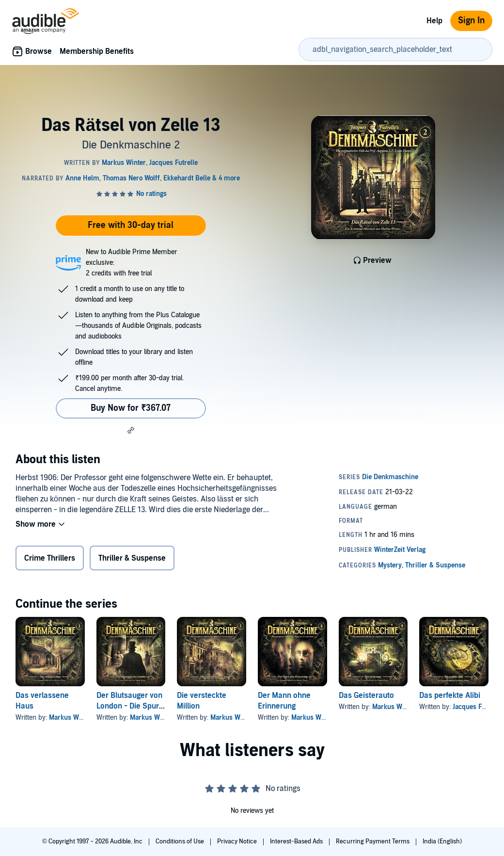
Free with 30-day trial (131, 225)
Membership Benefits (97, 51)
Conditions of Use (181, 841)
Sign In (471, 21)
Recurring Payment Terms (373, 841)
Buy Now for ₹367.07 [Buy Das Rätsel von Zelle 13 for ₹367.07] (131, 408)
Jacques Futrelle (477, 707)
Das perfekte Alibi (450, 695)
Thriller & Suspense (132, 558)
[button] (131, 430)
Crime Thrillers (50, 558)
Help (434, 21)
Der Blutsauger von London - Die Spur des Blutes (129, 706)
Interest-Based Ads (297, 841)
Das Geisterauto (366, 695)
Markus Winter (71, 718)
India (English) (442, 841)
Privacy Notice (238, 841)
